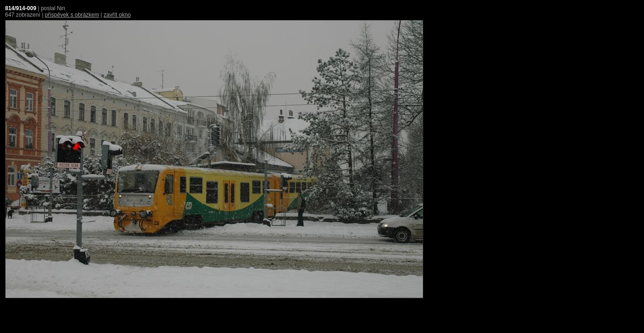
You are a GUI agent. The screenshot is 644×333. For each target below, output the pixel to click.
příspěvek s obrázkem (72, 15)
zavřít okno (117, 15)
